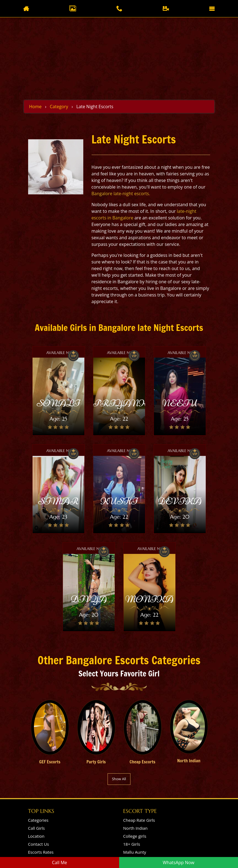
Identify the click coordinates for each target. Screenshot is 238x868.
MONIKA (149, 599)
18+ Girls (132, 844)
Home (35, 107)
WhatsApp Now (179, 862)
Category (59, 107)
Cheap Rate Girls (139, 820)
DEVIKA (180, 501)
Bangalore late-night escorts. (121, 194)
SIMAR (58, 501)
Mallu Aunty (135, 852)
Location (36, 836)
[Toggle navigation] (212, 9)
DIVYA (89, 599)
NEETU (180, 403)
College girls (135, 836)
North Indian (136, 828)
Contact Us (39, 844)
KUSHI (119, 501)
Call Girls (37, 828)
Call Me (59, 862)
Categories (38, 820)
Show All (119, 779)
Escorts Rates (41, 852)
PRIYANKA (125, 403)
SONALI (58, 403)
